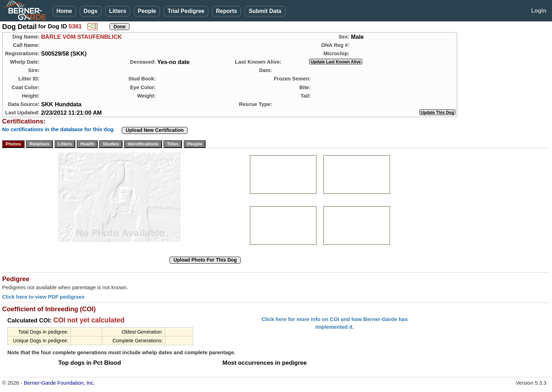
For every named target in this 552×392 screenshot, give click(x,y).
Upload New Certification (155, 130)
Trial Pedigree (186, 11)
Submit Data (265, 11)
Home (64, 11)
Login (539, 11)
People (147, 11)
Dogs (91, 11)
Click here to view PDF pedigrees (43, 297)
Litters (118, 11)
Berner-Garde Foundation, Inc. (59, 383)
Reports (226, 11)
